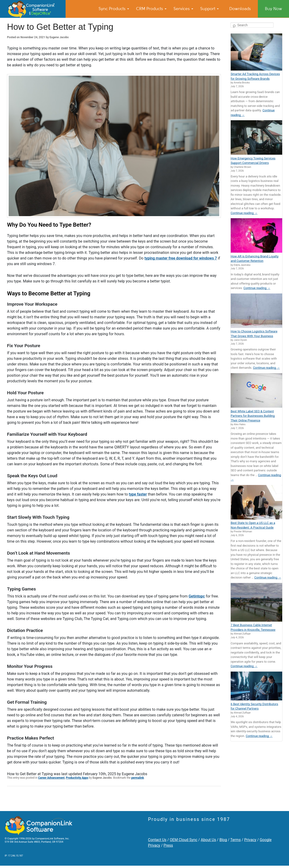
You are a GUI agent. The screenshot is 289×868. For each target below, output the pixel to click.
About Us (208, 840)
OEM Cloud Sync (184, 840)
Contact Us (157, 840)
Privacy (250, 840)
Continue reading (244, 213)
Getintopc (197, 596)
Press (168, 845)
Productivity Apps (77, 778)
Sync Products (114, 9)
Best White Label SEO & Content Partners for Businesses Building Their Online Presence (253, 416)
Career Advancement (51, 778)
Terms (235, 840)
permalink (137, 778)
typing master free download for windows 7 (181, 258)
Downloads (240, 9)
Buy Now (273, 9)
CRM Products (151, 9)
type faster (138, 494)
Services (183, 9)
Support (209, 9)
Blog (223, 840)
